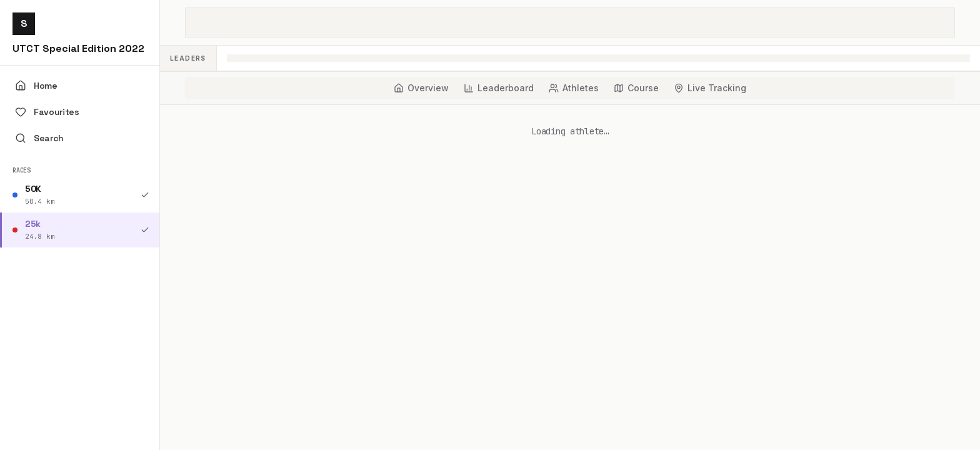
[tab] (421, 88)
